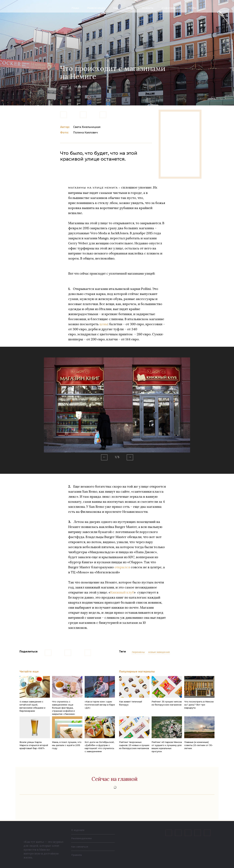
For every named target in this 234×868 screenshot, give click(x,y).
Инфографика (171, 8)
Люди (75, 8)
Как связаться (81, 847)
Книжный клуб (122, 592)
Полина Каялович (85, 133)
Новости (148, 8)
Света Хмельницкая (87, 127)
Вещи (130, 8)
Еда (116, 8)
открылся (122, 567)
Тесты (192, 8)
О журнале (79, 830)
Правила (77, 855)
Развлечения (96, 8)
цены (104, 324)
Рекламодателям (83, 838)
